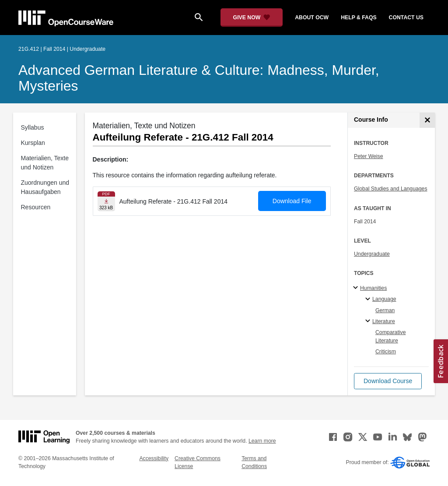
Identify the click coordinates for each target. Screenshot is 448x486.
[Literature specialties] (369, 321)
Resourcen (36, 207)
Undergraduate (372, 254)
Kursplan (33, 143)
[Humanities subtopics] (357, 288)
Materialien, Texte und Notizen (45, 163)
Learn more (262, 441)
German (385, 310)
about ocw (312, 18)
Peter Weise (369, 156)
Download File (292, 201)
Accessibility (154, 458)
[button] (388, 381)
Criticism (386, 352)
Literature (384, 321)
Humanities (373, 288)
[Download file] (106, 201)
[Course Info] (427, 120)
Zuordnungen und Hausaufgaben (45, 187)
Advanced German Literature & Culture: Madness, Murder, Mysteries (199, 78)
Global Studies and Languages (391, 189)
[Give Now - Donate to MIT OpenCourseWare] (252, 18)
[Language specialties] (369, 299)
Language (384, 299)
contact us (406, 18)
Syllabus (33, 127)
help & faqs (359, 18)
